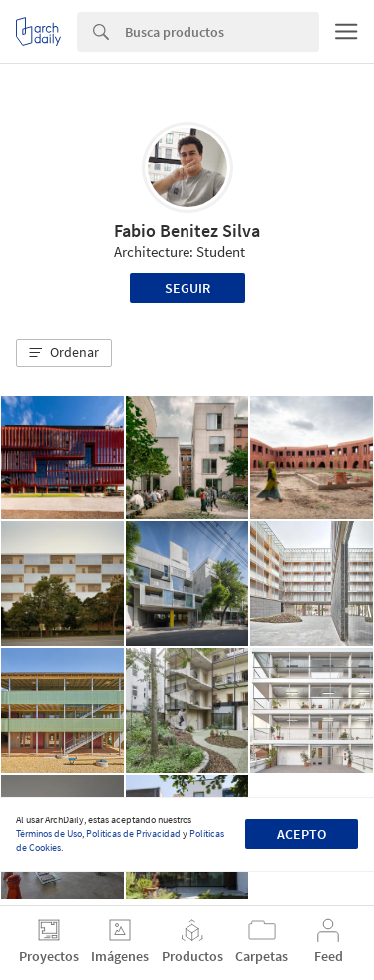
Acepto (302, 834)
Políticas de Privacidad (133, 834)
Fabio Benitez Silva (187, 231)
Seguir (187, 288)
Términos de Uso (49, 834)
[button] (64, 353)
